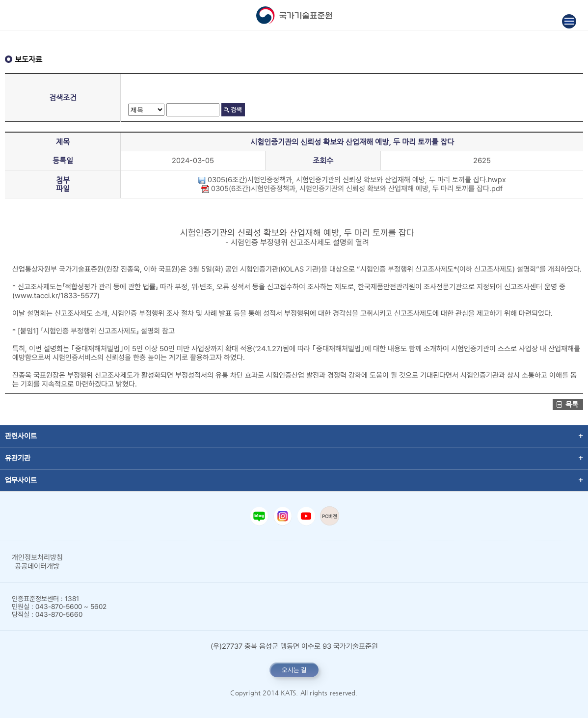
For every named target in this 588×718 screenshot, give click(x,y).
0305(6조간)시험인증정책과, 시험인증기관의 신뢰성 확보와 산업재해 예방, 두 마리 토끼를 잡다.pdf (352, 189)
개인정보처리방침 (37, 557)
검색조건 (63, 97)
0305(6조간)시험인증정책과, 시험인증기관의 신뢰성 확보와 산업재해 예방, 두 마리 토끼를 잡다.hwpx (352, 180)
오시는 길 (294, 670)
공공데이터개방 (37, 566)
